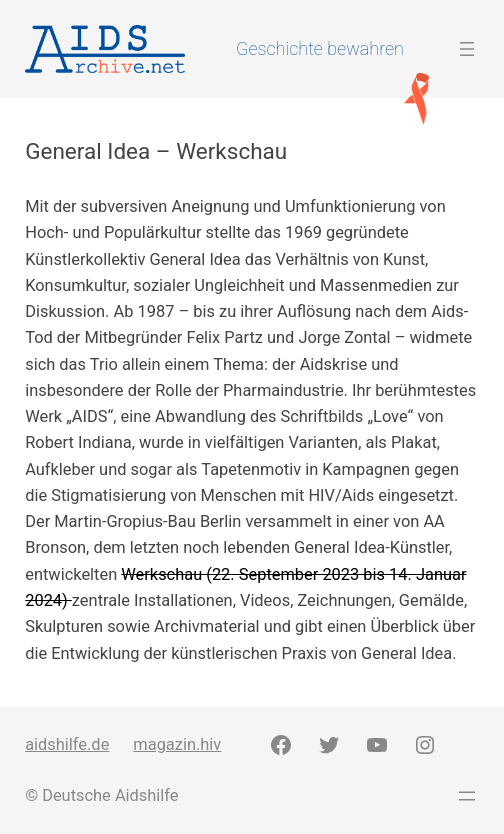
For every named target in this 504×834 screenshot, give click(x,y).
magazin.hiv (177, 744)
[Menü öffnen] (467, 49)
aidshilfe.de (67, 744)
